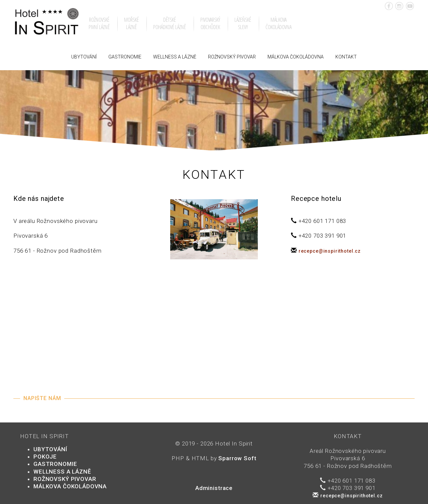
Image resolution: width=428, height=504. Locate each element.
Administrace (214, 488)
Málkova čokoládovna (70, 486)
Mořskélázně (131, 23)
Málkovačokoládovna (279, 23)
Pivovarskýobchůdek (210, 23)
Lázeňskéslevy (243, 23)
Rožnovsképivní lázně (99, 23)
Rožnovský (232, 57)
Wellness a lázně (62, 472)
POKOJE (45, 457)
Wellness (175, 57)
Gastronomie (125, 57)
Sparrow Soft (237, 458)
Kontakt (346, 57)
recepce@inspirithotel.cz (330, 251)
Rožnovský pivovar (65, 479)
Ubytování (84, 57)
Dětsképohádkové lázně (170, 23)
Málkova (296, 57)
